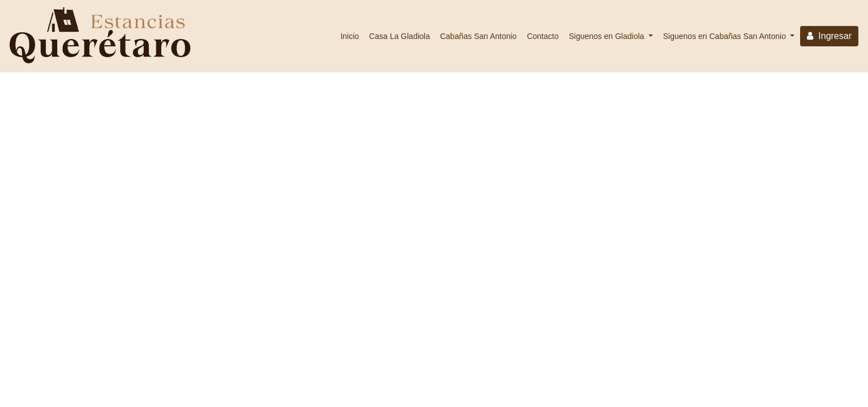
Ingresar (829, 36)
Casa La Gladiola (399, 36)
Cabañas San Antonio (478, 36)
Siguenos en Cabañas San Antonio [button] (726, 36)
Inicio (350, 36)
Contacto (543, 36)
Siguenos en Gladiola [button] (607, 36)
